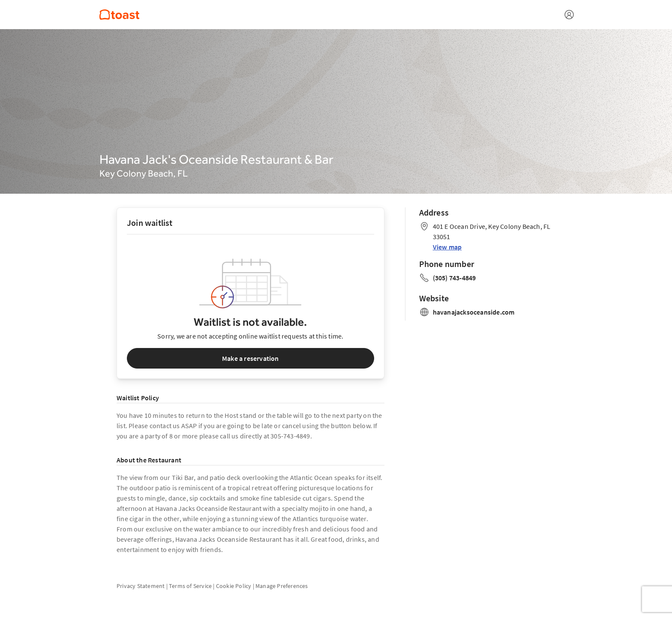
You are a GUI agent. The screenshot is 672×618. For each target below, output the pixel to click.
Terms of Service (190, 586)
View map (447, 247)
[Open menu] (569, 15)
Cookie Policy (234, 586)
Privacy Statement (141, 586)
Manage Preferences (282, 586)
